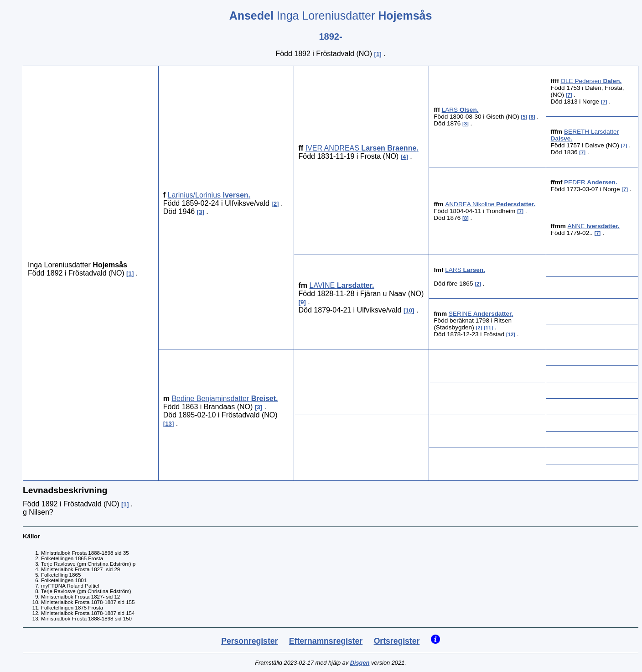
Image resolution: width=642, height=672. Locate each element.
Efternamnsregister (326, 641)
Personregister (249, 641)
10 (409, 310)
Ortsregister (397, 641)
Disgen (360, 663)
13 (168, 424)
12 (511, 334)
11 (489, 328)
